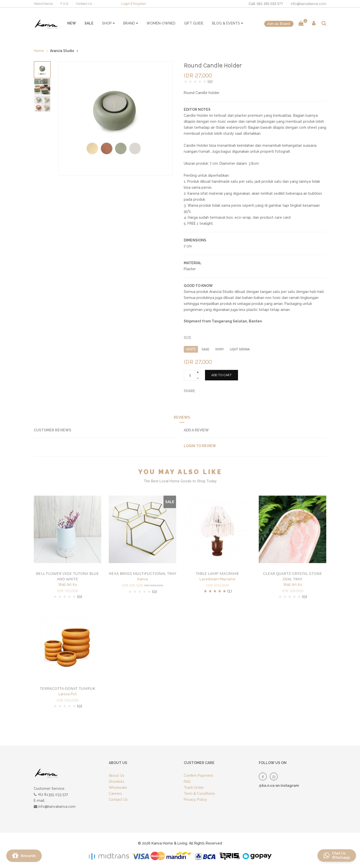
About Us (116, 776)
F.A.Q (64, 4)
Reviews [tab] (182, 417)
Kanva (143, 579)
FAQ (187, 782)
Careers (115, 794)
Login (126, 4)
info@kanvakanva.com (308, 4)
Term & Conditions (199, 794)
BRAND (131, 23)
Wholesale (118, 788)
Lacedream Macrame (217, 579)
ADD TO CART (221, 375)
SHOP (108, 23)
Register (139, 4)
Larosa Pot (68, 694)
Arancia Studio (62, 51)
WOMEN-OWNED (161, 23)
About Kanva (43, 4)
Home (39, 51)
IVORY (219, 349)
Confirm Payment (198, 776)
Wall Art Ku (68, 585)
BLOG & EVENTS (227, 23)
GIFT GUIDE (194, 23)
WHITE (191, 349)
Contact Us (84, 4)
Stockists (116, 782)
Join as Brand (279, 24)
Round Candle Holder (213, 65)
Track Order (194, 788)
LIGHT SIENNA (240, 349)
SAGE (205, 349)
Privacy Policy (195, 800)
